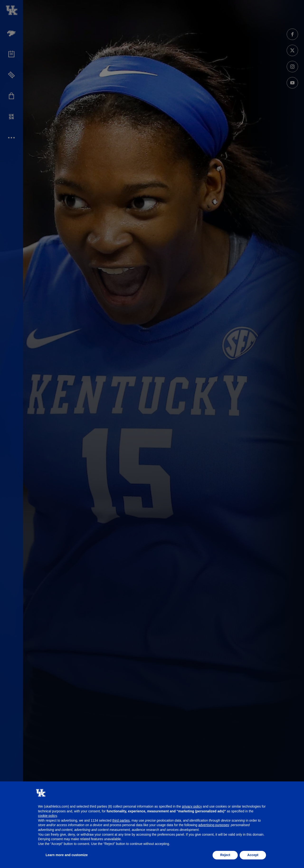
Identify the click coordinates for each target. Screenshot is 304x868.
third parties (121, 820)
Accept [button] (253, 855)
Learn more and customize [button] (67, 855)
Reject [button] (225, 855)
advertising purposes (214, 825)
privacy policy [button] (192, 806)
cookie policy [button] (47, 816)
